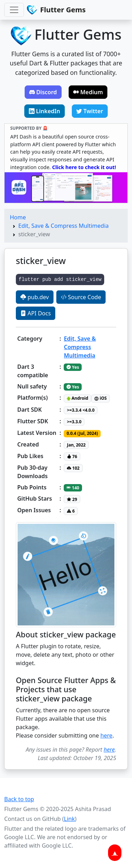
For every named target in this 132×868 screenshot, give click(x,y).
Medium (88, 92)
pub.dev (35, 297)
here (106, 735)
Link (70, 819)
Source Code (81, 297)
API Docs (36, 313)
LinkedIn (45, 111)
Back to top (19, 799)
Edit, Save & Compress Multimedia (64, 226)
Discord (43, 92)
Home (18, 217)
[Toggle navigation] (14, 10)
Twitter (90, 111)
